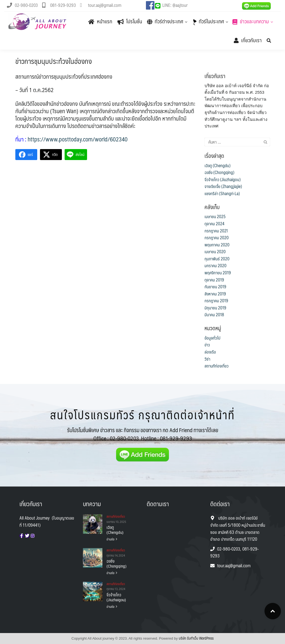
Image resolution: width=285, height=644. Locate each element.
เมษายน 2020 (215, 252)
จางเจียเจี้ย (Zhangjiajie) (223, 186)
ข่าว (207, 345)
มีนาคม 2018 (214, 315)
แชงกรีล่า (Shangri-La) (222, 193)
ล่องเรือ (210, 352)
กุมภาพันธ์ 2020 (217, 259)
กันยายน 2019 (215, 287)
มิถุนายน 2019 (215, 308)
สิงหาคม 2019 (215, 294)
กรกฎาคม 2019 (216, 301)
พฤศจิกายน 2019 (218, 273)
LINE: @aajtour (175, 5)
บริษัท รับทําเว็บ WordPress (196, 638)
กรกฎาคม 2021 (216, 231)
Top (273, 611)
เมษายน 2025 (215, 216)
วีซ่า (207, 359)
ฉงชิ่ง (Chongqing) (219, 172)
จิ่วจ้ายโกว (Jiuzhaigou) (223, 179)
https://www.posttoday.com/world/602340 (78, 139)
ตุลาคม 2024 (215, 224)
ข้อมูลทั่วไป (212, 338)
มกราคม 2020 (215, 266)
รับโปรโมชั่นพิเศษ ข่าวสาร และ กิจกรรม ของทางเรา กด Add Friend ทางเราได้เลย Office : (143, 434)
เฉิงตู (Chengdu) (218, 166)
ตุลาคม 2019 (214, 280)
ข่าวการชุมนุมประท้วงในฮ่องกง (54, 61)
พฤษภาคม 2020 (217, 245)
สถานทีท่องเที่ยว (217, 366)
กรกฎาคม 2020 (217, 238)
